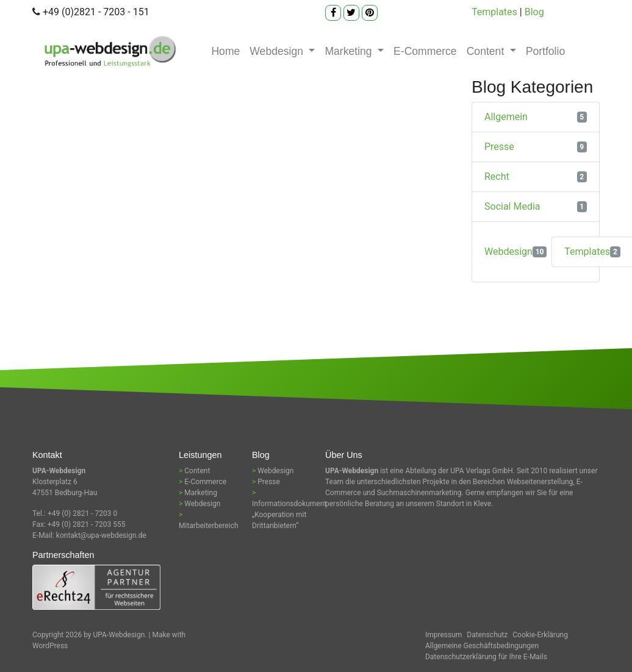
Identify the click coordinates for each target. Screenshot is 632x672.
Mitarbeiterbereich (209, 526)
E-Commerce (425, 51)
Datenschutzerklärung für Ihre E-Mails (486, 657)
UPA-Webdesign (119, 635)
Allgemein (506, 117)
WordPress (50, 646)
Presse (499, 147)
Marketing (350, 51)
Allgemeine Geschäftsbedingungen (482, 646)
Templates (494, 12)
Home (225, 51)
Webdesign (278, 51)
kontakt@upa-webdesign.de (101, 535)
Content (487, 51)
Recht (497, 177)
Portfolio (546, 51)
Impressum (443, 635)
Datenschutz (487, 635)
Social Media (512, 206)
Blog (534, 12)
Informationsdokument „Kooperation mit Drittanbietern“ (289, 515)
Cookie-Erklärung (540, 635)
